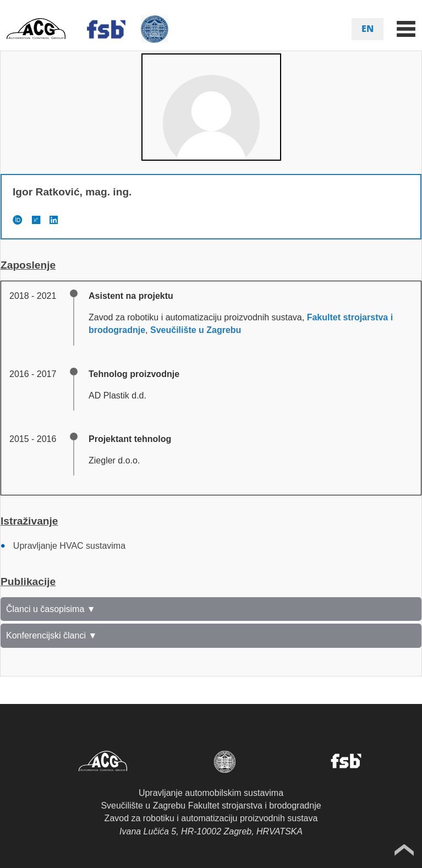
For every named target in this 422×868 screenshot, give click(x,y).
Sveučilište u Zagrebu (196, 330)
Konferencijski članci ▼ (51, 635)
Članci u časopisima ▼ (51, 609)
